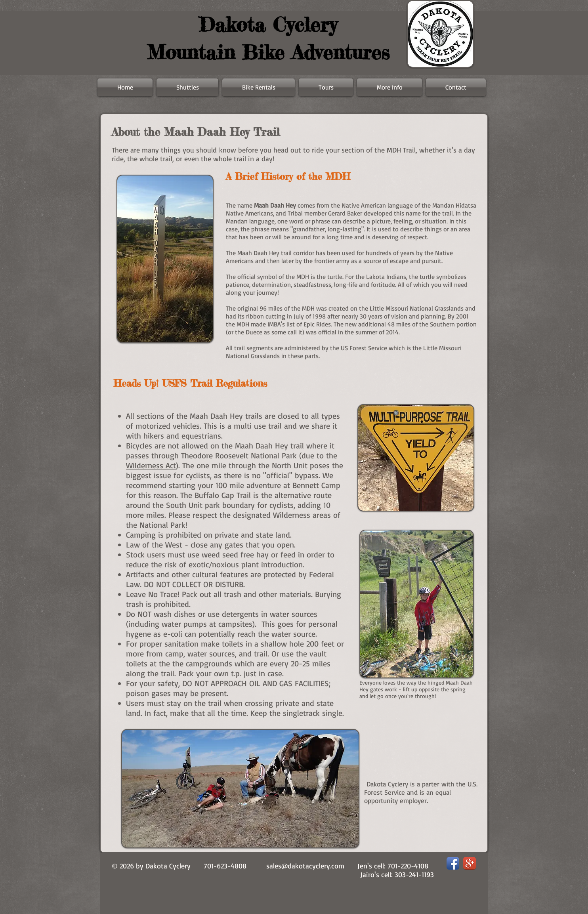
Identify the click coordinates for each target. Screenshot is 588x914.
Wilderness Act (151, 465)
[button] (389, 87)
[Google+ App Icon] (470, 863)
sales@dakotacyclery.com (305, 866)
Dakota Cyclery (168, 866)
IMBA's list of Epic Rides (299, 324)
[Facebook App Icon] (453, 863)
